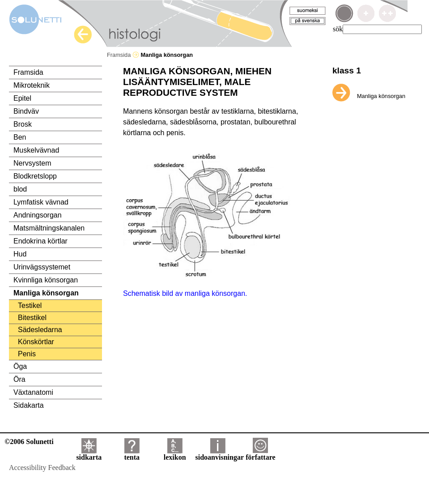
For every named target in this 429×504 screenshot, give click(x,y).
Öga (20, 366)
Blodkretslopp (35, 176)
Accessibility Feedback (42, 468)
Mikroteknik (32, 85)
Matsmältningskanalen (49, 228)
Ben (20, 137)
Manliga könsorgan (46, 293)
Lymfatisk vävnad (41, 202)
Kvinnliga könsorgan (46, 280)
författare (260, 454)
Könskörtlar (36, 342)
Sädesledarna (40, 330)
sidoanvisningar (220, 454)
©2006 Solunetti (29, 442)
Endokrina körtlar (40, 241)
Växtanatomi (33, 392)
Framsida (123, 55)
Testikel (30, 305)
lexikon (175, 454)
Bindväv (26, 111)
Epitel (22, 98)
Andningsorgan (38, 215)
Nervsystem (32, 163)
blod (20, 189)
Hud (20, 254)
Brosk (23, 124)
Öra (19, 379)
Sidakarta (29, 405)
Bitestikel (32, 318)
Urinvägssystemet (42, 267)
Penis (27, 354)
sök (338, 29)
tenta (132, 454)
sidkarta (89, 454)
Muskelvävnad (36, 150)
